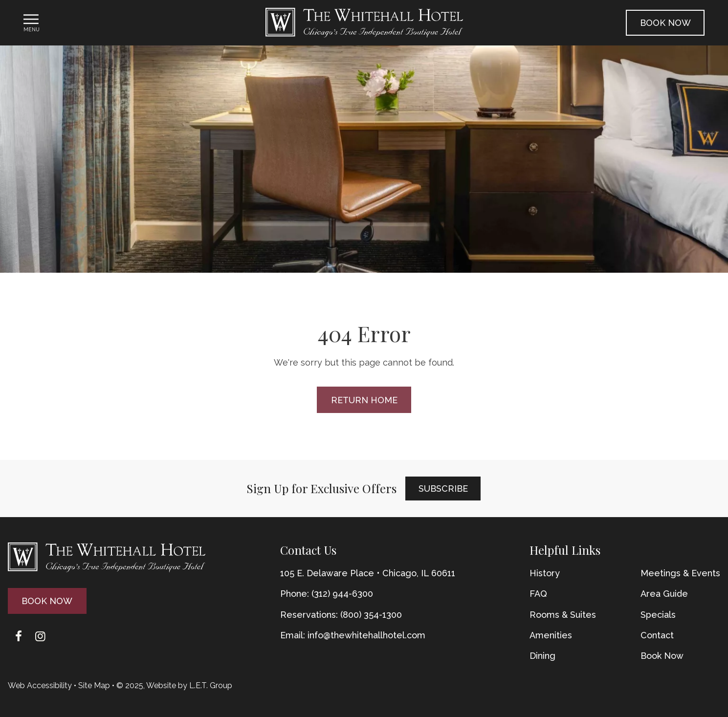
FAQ (538, 594)
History (545, 573)
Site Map (94, 685)
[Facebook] (19, 636)
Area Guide (664, 594)
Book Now (665, 23)
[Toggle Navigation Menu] (31, 22)
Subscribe (443, 489)
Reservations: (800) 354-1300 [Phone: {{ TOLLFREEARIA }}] (341, 615)
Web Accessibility (40, 685)
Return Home (364, 400)
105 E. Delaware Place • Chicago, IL (368, 573)
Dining (542, 656)
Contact (657, 635)
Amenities (551, 635)
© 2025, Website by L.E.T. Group (174, 685)
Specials (658, 615)
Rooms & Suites (563, 615)
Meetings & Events (680, 573)
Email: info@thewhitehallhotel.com (353, 635)
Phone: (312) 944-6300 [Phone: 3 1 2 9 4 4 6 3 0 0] (327, 594)
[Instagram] (40, 636)
